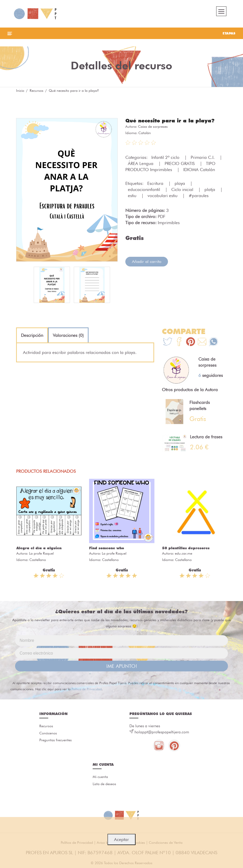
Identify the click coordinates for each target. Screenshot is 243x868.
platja (210, 191)
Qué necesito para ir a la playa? (170, 122)
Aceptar (121, 839)
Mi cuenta (100, 779)
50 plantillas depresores (186, 549)
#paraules (199, 197)
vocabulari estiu (163, 197)
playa (180, 185)
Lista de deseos (104, 786)
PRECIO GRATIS (180, 165)
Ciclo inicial (183, 191)
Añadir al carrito (147, 263)
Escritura (156, 185)
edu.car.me (184, 555)
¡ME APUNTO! (122, 667)
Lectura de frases (206, 438)
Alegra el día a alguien (39, 549)
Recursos (37, 92)
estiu (133, 197)
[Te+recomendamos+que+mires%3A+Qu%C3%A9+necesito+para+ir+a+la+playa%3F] (179, 344)
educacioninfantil (145, 191)
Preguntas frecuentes (56, 742)
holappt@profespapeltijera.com (162, 733)
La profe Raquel (41, 555)
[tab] (32, 337)
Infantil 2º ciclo (166, 159)
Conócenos (48, 735)
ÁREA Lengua (141, 165)
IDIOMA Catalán (199, 171)
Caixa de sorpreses (153, 128)
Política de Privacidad (87, 690)
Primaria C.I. (203, 159)
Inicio (20, 92)
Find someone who (107, 549)
